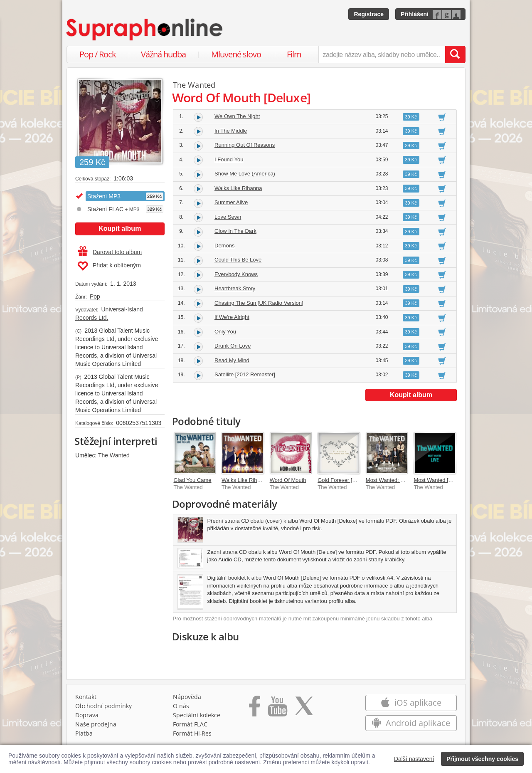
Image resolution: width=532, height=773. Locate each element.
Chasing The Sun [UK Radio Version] (259, 303)
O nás (181, 706)
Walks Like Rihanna (238, 188)
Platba (84, 733)
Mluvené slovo (236, 54)
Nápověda (187, 697)
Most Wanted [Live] (437, 480)
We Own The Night (237, 116)
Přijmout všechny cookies (482, 759)
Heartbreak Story (235, 288)
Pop (95, 296)
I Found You (229, 159)
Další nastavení (414, 759)
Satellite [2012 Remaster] (245, 374)
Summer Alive (231, 202)
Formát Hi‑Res (192, 733)
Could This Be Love (238, 260)
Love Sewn (228, 217)
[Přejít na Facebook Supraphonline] (255, 709)
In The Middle (231, 131)
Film (294, 54)
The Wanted (114, 455)
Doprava (87, 715)
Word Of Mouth (288, 480)
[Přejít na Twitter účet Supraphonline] (304, 709)
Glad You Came (193, 480)
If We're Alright (232, 317)
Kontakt (86, 697)
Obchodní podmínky (103, 706)
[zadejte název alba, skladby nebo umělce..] (382, 54)
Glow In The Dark (235, 231)
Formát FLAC (190, 724)
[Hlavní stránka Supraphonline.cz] (145, 30)
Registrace (369, 14)
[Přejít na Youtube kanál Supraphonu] (277, 709)
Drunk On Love (233, 346)
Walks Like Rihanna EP (250, 480)
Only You (225, 332)
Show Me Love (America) (245, 174)
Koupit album (120, 228)
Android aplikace (411, 723)
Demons (224, 246)
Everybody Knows (236, 274)
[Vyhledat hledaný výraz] (455, 54)
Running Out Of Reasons (245, 145)
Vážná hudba (163, 54)
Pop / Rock (98, 54)
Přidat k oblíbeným (109, 266)
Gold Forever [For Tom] (345, 480)
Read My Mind (232, 360)
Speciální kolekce (197, 715)
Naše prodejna (96, 724)
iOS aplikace (411, 703)
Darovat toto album (110, 252)
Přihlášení (415, 14)
